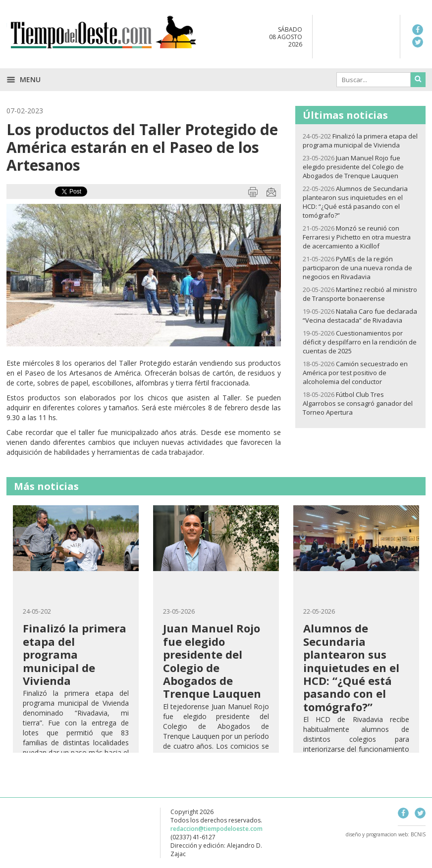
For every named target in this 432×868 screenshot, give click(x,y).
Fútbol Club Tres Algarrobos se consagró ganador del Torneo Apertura (358, 403)
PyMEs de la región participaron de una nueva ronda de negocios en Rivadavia (357, 268)
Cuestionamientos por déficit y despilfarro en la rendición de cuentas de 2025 (360, 342)
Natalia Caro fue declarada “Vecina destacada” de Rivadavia (360, 316)
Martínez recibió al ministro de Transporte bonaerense (360, 294)
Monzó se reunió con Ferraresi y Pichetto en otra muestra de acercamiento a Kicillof (357, 237)
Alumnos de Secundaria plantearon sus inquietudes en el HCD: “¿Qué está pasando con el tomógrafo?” (355, 202)
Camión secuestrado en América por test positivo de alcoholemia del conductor (355, 373)
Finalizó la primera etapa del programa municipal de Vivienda (360, 141)
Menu (24, 79)
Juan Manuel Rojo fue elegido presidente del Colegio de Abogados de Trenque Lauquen (353, 167)
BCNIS (418, 834)
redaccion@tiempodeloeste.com (216, 829)
